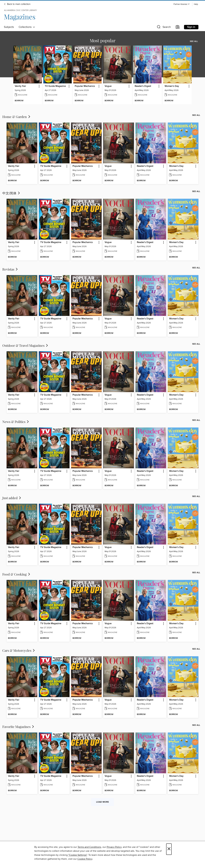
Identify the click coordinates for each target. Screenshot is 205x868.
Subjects (9, 27)
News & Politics (16, 422)
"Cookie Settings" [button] (78, 855)
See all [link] (194, 41)
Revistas (10, 269)
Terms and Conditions (89, 847)
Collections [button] (27, 27)
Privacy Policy (114, 847)
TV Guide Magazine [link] (55, 86)
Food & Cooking (17, 574)
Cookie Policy (85, 859)
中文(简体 (11, 193)
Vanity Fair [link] (20, 86)
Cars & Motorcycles (19, 650)
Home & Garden (17, 117)
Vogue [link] (108, 86)
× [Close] (169, 849)
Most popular (103, 40)
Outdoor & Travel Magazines (25, 345)
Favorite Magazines (18, 727)
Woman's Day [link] (172, 86)
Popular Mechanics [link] (85, 86)
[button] (182, 4)
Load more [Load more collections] (103, 802)
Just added (12, 498)
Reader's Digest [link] (143, 86)
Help (196, 4)
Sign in (191, 27)
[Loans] (178, 28)
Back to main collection (17, 4)
